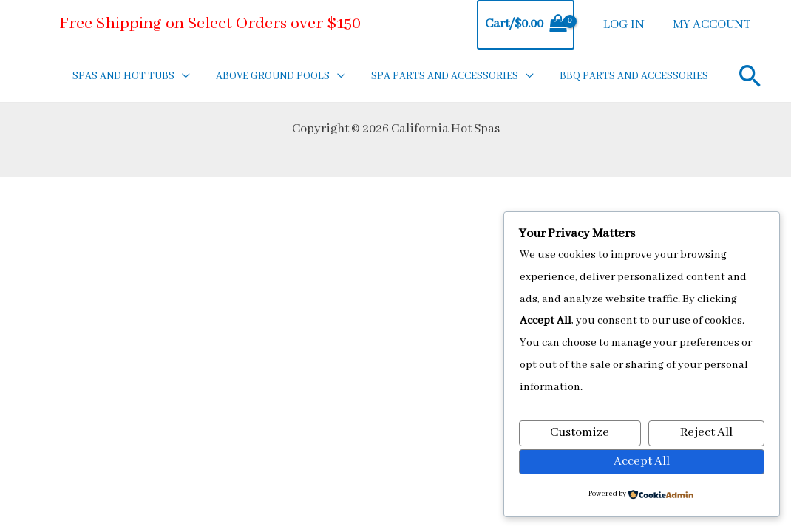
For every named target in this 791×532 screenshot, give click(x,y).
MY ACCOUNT (713, 25)
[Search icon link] (749, 76)
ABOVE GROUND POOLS (280, 76)
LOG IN (626, 25)
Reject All (706, 433)
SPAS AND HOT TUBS (135, 76)
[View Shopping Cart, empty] (529, 25)
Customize (580, 433)
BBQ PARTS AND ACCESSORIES (634, 76)
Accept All (642, 461)
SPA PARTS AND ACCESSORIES (448, 76)
